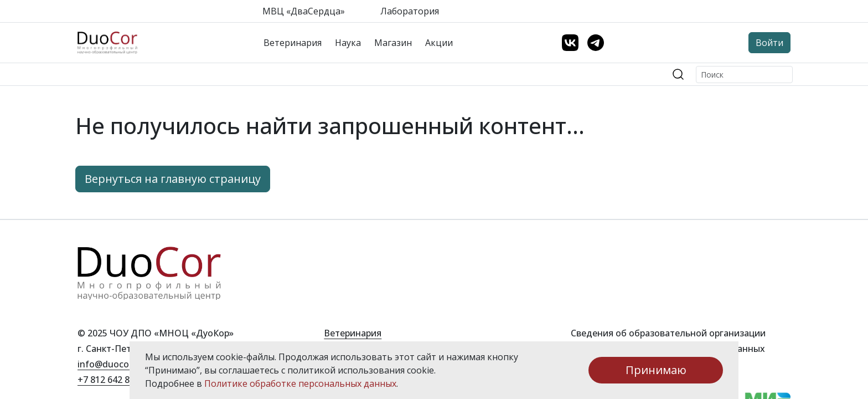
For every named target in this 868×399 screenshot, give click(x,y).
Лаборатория (410, 11)
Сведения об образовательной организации (668, 333)
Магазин (393, 43)
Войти (769, 43)
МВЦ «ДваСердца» (304, 11)
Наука (348, 43)
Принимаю (656, 370)
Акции (439, 43)
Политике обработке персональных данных (300, 383)
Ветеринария (293, 43)
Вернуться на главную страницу (173, 179)
